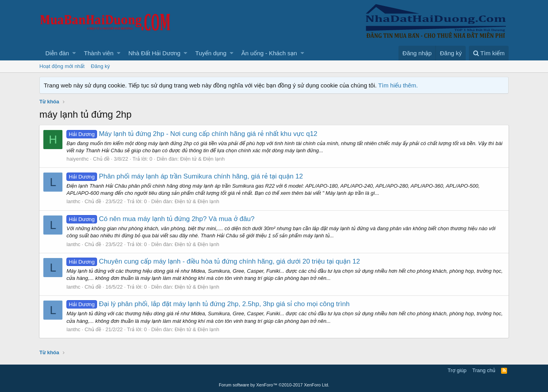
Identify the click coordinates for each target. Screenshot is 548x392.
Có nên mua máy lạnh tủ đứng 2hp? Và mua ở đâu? (161, 219)
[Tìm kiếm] (489, 53)
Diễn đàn (57, 53)
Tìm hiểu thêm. (398, 85)
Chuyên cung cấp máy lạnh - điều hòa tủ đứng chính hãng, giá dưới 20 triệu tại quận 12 (214, 261)
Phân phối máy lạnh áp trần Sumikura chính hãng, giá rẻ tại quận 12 (185, 176)
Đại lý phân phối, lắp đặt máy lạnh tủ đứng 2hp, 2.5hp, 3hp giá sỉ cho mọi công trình (208, 304)
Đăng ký (101, 66)
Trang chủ (484, 370)
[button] (74, 53)
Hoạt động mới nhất (62, 66)
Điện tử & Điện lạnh (203, 159)
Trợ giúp (457, 370)
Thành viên (99, 53)
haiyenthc (78, 159)
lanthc (74, 201)
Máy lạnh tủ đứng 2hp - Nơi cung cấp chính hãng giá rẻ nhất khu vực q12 (192, 134)
